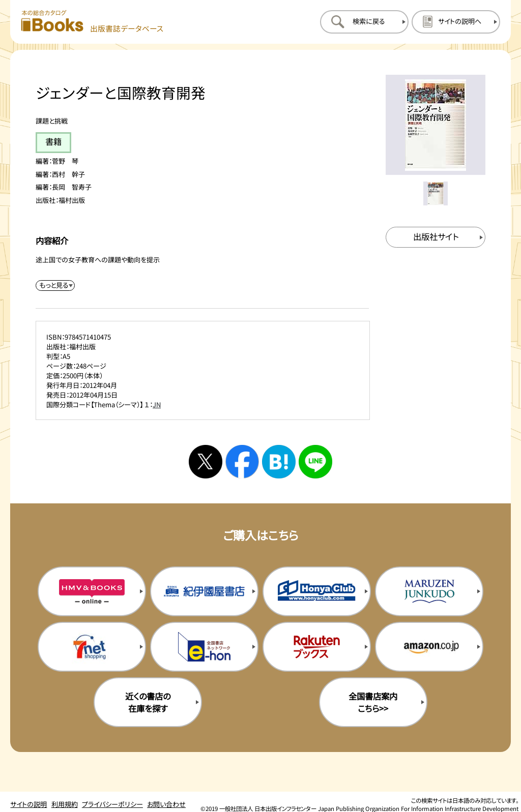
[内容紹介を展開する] (55, 285)
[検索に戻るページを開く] (364, 22)
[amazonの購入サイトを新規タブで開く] (429, 647)
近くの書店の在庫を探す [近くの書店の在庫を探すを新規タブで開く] (148, 702)
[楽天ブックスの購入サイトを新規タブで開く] (317, 647)
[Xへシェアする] (206, 462)
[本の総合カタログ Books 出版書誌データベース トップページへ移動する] (92, 22)
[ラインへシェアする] (315, 462)
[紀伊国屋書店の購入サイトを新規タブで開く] (204, 591)
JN (157, 404)
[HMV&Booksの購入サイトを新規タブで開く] (92, 591)
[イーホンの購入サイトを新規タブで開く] (204, 647)
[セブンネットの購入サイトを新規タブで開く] (92, 647)
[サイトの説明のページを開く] (456, 22)
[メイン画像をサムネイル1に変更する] (435, 193)
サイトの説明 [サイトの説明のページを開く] (28, 804)
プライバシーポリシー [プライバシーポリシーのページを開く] (112, 804)
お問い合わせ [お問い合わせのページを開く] (166, 804)
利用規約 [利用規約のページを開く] (65, 804)
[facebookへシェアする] (242, 462)
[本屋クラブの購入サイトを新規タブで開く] (317, 591)
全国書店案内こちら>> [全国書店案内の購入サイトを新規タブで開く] (373, 702)
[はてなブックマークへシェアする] (279, 462)
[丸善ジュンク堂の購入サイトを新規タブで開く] (429, 591)
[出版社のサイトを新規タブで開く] (436, 237)
